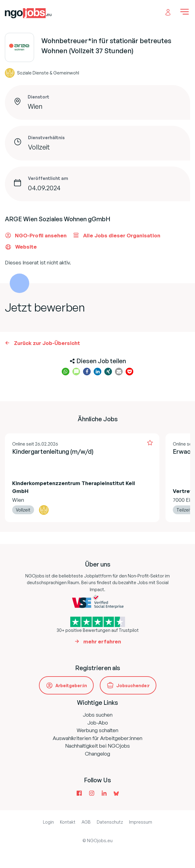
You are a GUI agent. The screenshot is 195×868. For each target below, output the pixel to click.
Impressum (141, 822)
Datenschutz (110, 822)
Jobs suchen (98, 715)
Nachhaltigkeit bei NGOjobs (97, 746)
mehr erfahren (102, 641)
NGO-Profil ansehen (36, 235)
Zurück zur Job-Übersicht (47, 343)
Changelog (97, 754)
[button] (66, 372)
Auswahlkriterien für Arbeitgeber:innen (97, 738)
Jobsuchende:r (133, 685)
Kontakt (68, 822)
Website (21, 247)
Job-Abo (98, 723)
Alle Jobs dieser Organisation (117, 235)
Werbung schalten (97, 730)
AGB (86, 822)
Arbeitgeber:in (71, 685)
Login (48, 822)
